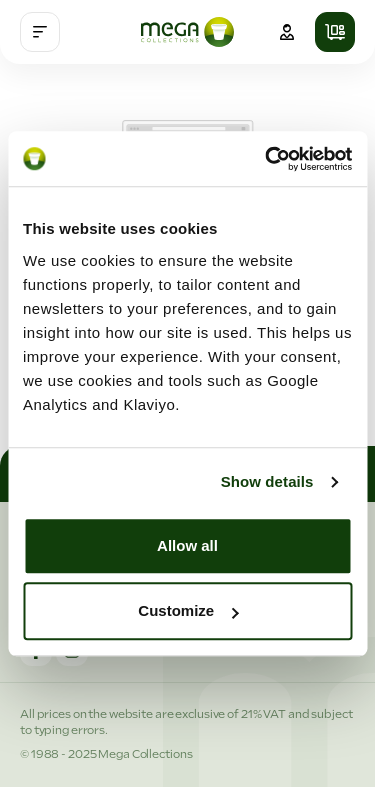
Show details (267, 481)
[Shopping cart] (335, 32)
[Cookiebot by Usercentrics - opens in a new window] (267, 159)
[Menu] (40, 32)
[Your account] (287, 32)
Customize (188, 610)
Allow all (187, 545)
